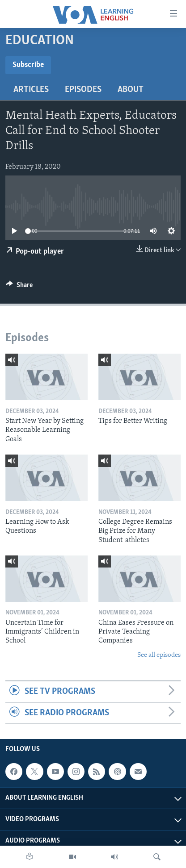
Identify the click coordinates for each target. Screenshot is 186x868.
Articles (31, 90)
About (131, 90)
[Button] (19, 287)
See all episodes (159, 655)
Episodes (83, 90)
